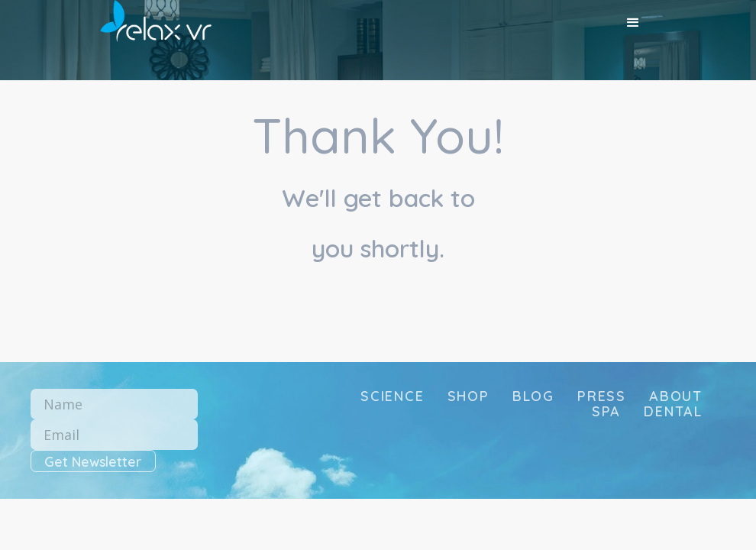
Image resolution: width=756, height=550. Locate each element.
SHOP (468, 396)
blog (533, 396)
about (676, 396)
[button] (633, 23)
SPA (606, 412)
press (602, 396)
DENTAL (673, 412)
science (393, 396)
